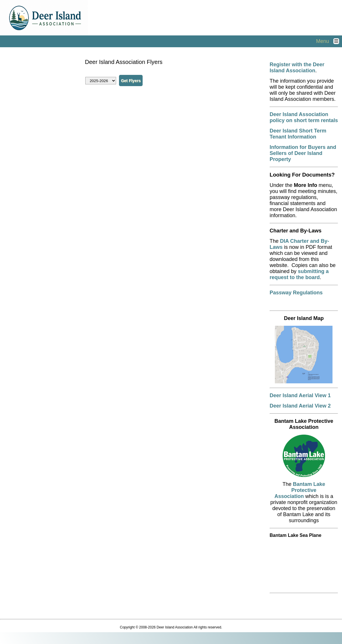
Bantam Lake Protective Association (300, 490)
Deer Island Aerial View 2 (300, 406)
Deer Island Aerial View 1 (300, 395)
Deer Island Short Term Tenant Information (298, 134)
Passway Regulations (296, 293)
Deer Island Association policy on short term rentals (304, 117)
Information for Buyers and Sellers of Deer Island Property (303, 153)
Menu (329, 41)
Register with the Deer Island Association (297, 68)
